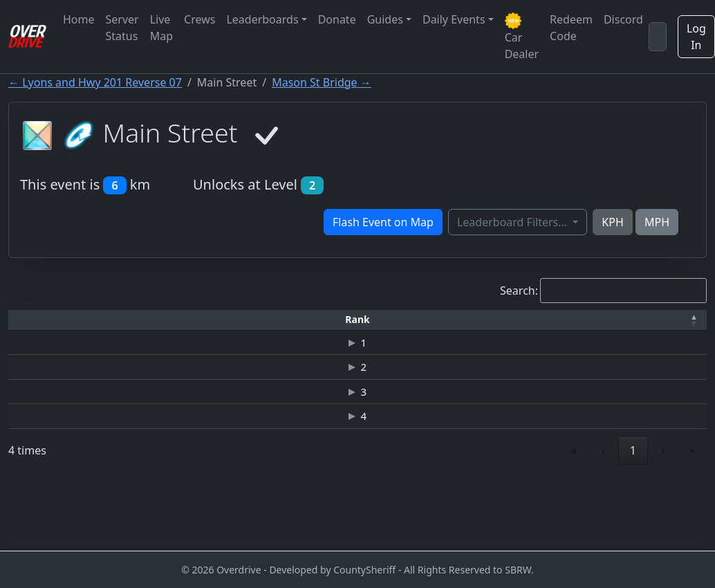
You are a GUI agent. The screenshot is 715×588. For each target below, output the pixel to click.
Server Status (122, 28)
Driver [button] (128, 319)
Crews (199, 19)
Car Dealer (522, 37)
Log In (696, 37)
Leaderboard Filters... (513, 222)
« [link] (574, 516)
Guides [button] (385, 19)
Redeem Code (571, 28)
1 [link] (633, 516)
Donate (337, 19)
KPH (612, 222)
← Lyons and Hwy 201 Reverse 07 (95, 82)
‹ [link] (603, 516)
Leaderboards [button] (262, 19)
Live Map (161, 28)
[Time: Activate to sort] (215, 320)
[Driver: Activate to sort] (128, 320)
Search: (519, 291)
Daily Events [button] (454, 19)
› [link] (663, 516)
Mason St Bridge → (322, 82)
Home (79, 19)
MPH (657, 222)
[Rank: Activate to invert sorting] (40, 320)
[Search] (658, 37)
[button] (40, 320)
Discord (623, 19)
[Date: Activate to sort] (578, 320)
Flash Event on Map (383, 222)
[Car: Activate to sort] (297, 320)
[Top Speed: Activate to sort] (389, 320)
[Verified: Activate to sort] (666, 320)
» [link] (692, 516)
